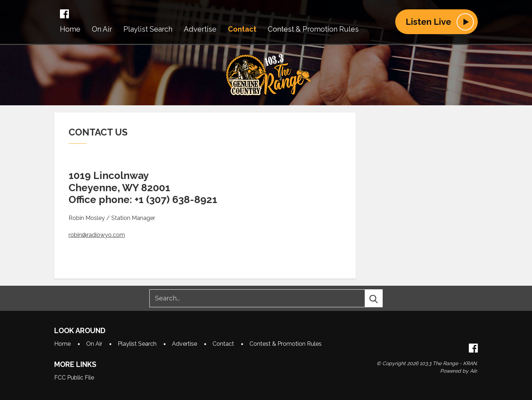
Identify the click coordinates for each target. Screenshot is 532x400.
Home (70, 29)
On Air (102, 29)
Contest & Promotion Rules (313, 29)
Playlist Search (148, 29)
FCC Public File (74, 378)
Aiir (473, 371)
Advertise (200, 29)
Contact (242, 29)
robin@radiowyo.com (97, 235)
